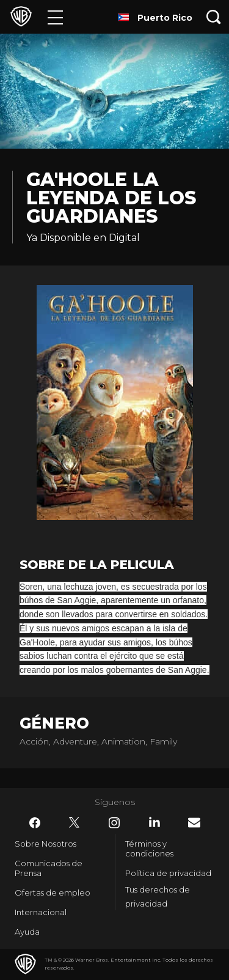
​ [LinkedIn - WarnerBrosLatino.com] (154, 822)
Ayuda (27, 932)
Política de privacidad (168, 873)
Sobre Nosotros (45, 844)
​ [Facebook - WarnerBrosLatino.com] (35, 823)
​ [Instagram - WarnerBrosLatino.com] (114, 823)
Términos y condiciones (149, 848)
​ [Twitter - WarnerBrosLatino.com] (75, 823)
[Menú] (55, 17)
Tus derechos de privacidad (158, 896)
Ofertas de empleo (53, 893)
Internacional (41, 912)
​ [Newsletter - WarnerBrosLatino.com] (194, 822)
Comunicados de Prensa (49, 868)
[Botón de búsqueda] (214, 17)
